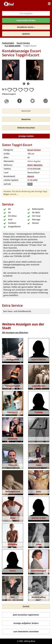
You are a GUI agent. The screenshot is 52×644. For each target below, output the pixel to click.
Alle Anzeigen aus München (15, 332)
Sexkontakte (8, 43)
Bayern (31, 176)
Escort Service (23, 43)
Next (28, 84)
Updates (26, 34)
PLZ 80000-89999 (13, 46)
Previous (24, 84)
